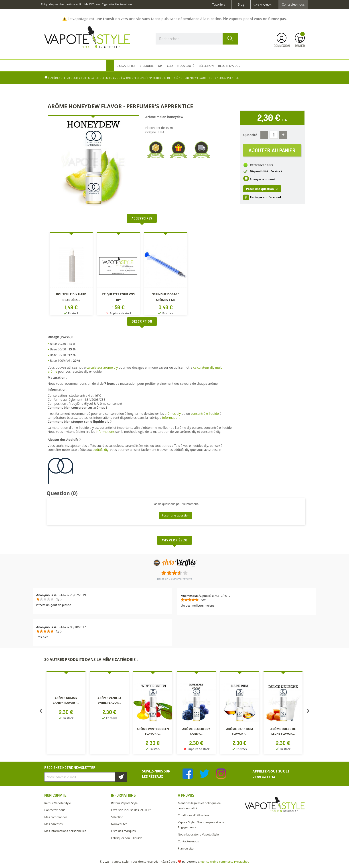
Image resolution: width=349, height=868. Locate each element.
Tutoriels (219, 4)
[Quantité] (274, 135)
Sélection (117, 817)
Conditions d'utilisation (193, 815)
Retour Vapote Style (58, 803)
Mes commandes (56, 817)
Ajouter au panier (272, 150)
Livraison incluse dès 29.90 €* (131, 810)
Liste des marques (123, 831)
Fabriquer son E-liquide (127, 838)
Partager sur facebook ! (267, 197)
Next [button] (308, 712)
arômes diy (173, 414)
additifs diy (100, 450)
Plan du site (186, 848)
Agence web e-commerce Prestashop (225, 862)
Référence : (258, 165)
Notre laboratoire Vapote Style (198, 834)
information (171, 418)
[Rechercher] (197, 39)
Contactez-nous (293, 4)
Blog (241, 4)
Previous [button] (41, 712)
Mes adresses (53, 824)
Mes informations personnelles (65, 831)
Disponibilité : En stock (266, 171)
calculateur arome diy (102, 367)
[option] (71, 274)
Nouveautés (119, 824)
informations (106, 432)
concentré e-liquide (205, 414)
